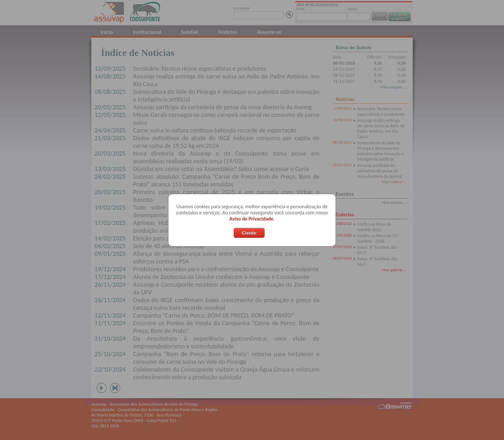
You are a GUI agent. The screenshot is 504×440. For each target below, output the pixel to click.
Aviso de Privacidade (252, 219)
